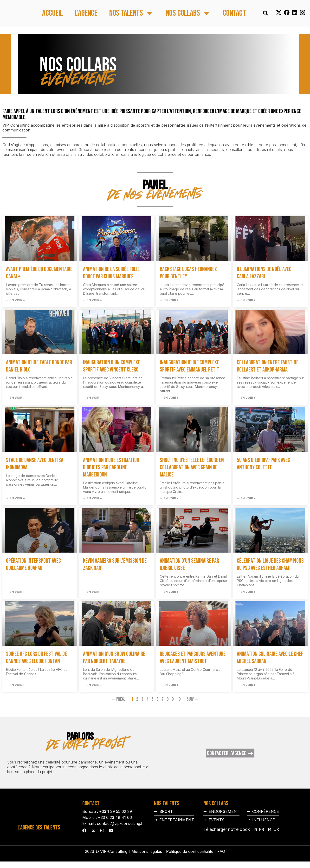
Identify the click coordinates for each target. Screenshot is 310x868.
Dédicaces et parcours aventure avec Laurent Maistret (193, 658)
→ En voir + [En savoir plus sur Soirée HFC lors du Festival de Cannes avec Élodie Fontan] (15, 685)
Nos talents (132, 13)
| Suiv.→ (191, 699)
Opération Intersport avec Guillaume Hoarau (33, 565)
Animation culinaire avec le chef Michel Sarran (270, 658)
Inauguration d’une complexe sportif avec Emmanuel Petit (190, 366)
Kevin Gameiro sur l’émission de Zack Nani (115, 565)
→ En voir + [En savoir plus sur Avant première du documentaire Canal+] (15, 300)
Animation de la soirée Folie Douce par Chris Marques (111, 273)
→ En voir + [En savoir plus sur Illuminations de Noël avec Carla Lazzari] (246, 300)
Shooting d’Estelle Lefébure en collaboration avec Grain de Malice (192, 467)
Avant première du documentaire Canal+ (39, 273)
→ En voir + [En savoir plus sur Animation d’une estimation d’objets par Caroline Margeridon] (92, 498)
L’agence (86, 13)
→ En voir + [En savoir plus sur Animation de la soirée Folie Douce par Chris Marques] (92, 300)
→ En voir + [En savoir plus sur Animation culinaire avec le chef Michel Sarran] (246, 685)
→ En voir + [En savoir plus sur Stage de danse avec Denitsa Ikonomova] (15, 498)
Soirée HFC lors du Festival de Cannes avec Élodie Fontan (36, 658)
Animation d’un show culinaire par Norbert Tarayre (114, 658)
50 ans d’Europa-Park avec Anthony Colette (263, 464)
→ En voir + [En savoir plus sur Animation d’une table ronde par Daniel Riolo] (15, 398)
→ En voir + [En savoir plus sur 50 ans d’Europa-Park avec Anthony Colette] (246, 498)
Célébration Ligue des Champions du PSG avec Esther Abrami (270, 565)
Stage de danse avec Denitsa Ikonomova (35, 464)
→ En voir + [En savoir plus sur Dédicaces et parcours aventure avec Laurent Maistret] (169, 685)
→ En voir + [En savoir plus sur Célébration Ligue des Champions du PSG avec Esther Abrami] (246, 592)
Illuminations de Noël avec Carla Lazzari (264, 273)
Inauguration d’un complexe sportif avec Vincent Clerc (112, 366)
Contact (234, 13)
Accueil (52, 13)
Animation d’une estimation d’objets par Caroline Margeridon (111, 467)
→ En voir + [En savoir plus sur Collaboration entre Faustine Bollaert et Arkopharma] (246, 398)
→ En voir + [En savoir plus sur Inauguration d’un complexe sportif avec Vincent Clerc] (92, 398)
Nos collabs (188, 13)
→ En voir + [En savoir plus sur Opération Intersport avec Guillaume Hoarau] (15, 592)
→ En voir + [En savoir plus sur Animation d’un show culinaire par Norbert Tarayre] (92, 685)
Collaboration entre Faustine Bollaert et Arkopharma (268, 366)
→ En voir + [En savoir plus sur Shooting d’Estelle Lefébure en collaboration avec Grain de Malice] (169, 498)
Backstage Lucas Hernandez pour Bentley (188, 273)
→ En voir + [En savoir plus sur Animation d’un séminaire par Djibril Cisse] (169, 592)
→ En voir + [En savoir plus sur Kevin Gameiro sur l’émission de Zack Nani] (92, 592)
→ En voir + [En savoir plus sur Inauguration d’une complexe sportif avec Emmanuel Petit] (169, 398)
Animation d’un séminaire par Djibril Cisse (189, 565)
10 (179, 699)
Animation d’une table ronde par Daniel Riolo (39, 366)
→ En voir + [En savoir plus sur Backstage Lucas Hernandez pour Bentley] (169, 300)
